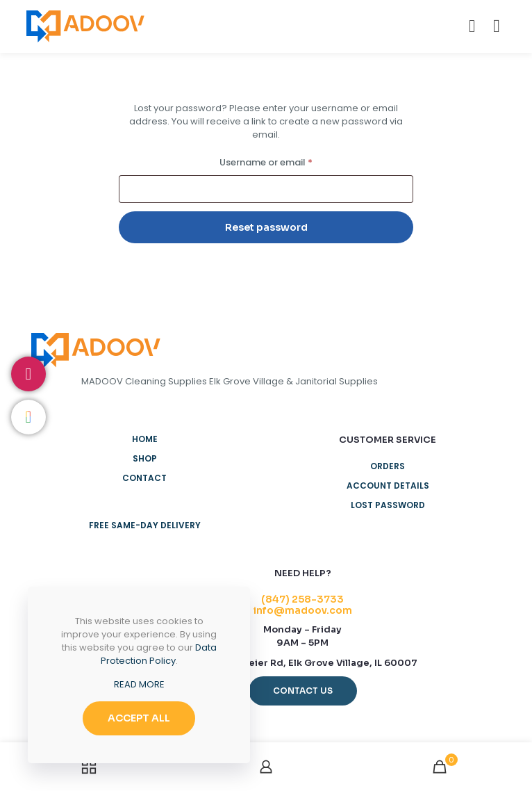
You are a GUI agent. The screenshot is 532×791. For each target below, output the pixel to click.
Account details (388, 486)
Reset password (266, 227)
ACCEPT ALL (139, 718)
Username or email (286, 161)
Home (145, 439)
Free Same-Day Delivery (145, 525)
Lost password (388, 505)
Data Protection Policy (159, 654)
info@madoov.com (303, 610)
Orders (388, 466)
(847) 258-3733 (302, 599)
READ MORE (139, 684)
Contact (144, 478)
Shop (145, 458)
